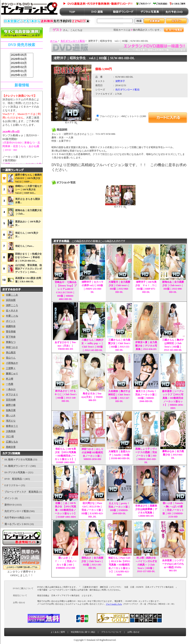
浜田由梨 (11, 300)
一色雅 (9, 384)
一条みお (11, 389)
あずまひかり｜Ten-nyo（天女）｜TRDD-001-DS (66, 346)
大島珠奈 (11, 431)
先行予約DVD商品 (14, 518)
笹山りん (11, 358)
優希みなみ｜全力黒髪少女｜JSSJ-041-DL (173, 455)
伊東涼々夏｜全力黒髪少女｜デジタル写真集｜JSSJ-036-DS (146, 346)
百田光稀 (11, 400)
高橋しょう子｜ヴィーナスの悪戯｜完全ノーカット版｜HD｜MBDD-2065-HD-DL (146, 456)
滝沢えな (11, 421)
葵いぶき (11, 416)
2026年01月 (22, 71)
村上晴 (9, 379)
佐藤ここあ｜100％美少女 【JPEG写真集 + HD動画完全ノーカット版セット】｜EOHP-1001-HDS (66, 510)
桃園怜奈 (11, 326)
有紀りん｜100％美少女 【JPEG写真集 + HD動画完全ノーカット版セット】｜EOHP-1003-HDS (66, 456)
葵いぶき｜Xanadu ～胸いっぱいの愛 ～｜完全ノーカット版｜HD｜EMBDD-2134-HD (173, 510)
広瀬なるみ (12, 442)
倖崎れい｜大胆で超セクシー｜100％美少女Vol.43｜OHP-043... (28, 190)
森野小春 (11, 405)
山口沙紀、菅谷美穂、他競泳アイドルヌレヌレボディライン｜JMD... (28, 269)
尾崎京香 (11, 447)
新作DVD (9, 505)
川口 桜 (10, 437)
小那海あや (12, 363)
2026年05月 (22, 55)
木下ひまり (12, 395)
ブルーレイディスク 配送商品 (21, 492)
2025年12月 (22, 75)
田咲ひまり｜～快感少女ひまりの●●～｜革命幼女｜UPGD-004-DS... (28, 257)
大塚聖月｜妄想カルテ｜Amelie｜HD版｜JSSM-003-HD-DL (119, 455)
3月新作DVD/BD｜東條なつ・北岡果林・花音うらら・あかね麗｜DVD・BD (21, 146)
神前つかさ (12, 347)
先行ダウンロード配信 (73, 41)
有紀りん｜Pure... (25, 246)
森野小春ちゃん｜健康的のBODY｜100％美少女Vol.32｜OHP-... (28, 178)
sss (22, 65)
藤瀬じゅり (12, 374)
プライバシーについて (111, 632)
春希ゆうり (12, 426)
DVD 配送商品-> (14, 479)
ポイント (11, 321)
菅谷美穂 (11, 332)
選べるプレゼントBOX (17, 524)
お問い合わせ (133, 632)
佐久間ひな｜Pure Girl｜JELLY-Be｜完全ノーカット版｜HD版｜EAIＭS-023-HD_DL (92, 510)
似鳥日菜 (11, 410)
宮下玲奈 (11, 337)
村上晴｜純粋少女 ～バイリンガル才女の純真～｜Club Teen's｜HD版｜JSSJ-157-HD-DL (146, 565)
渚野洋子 (120, 81)
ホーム (54, 41)
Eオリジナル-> (12, 485)
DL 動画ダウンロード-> (17, 466)
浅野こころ (12, 305)
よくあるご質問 (58, 632)
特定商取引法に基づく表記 (83, 632)
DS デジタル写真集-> (16, 472)
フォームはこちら (114, 604)
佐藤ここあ (12, 295)
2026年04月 (22, 59)
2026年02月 (22, 67)
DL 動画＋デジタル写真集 (18, 460)
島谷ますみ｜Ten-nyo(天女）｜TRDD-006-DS (92, 397)
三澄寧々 (11, 368)
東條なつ (11, 342)
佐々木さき (12, 311)
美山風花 (11, 353)
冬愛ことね (12, 316)
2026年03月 (22, 63)
